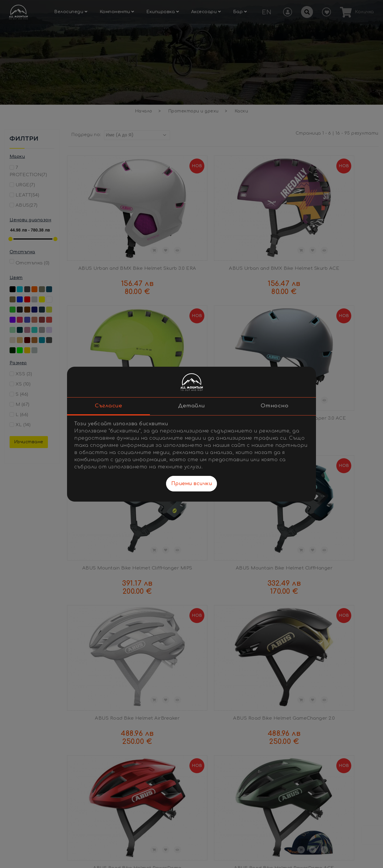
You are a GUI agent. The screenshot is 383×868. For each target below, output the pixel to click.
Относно (275, 406)
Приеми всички (192, 484)
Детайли (191, 406)
